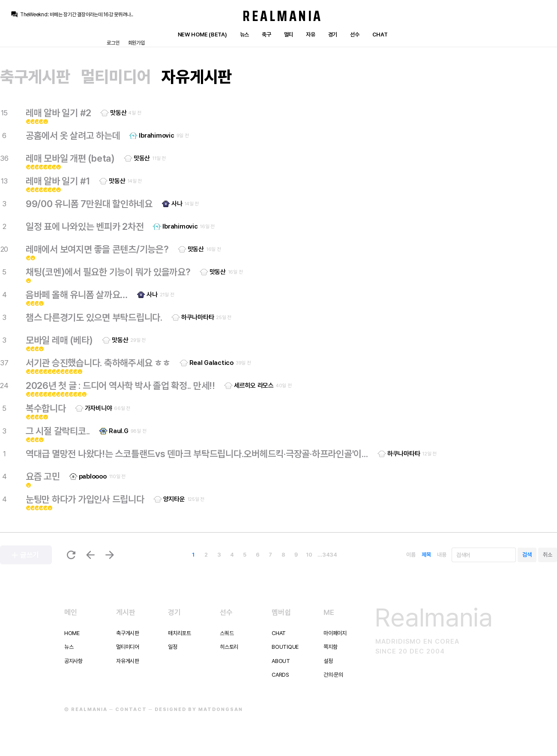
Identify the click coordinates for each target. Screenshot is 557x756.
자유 (310, 35)
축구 (266, 35)
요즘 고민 (43, 476)
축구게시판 (35, 77)
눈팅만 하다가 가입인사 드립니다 (85, 499)
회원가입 (136, 43)
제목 (426, 555)
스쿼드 (227, 633)
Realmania (283, 16)
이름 (411, 555)
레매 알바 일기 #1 (58, 181)
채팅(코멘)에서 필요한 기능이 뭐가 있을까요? (108, 272)
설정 (328, 661)
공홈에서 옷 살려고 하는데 (73, 136)
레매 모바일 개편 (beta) (70, 158)
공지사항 (73, 661)
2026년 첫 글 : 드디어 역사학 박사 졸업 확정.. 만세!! (120, 386)
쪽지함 (330, 647)
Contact (131, 709)
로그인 (113, 43)
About (281, 661)
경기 (333, 35)
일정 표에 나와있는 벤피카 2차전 (85, 226)
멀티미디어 (116, 77)
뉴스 (244, 35)
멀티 (289, 35)
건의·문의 (333, 675)
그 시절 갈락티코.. (58, 431)
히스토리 (229, 647)
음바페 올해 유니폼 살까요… (77, 295)
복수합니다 (46, 408)
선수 (355, 35)
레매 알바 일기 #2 (58, 113)
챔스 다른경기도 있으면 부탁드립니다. (94, 317)
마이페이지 (335, 633)
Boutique (285, 647)
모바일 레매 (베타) (59, 340)
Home (72, 633)
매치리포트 (180, 633)
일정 (172, 647)
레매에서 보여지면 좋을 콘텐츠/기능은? (97, 249)
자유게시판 (197, 77)
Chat (380, 35)
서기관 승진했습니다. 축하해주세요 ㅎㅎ (98, 363)
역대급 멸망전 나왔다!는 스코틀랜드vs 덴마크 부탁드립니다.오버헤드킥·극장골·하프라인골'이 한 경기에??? (197, 454)
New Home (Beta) (202, 35)
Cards (280, 675)
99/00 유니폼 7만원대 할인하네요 (89, 204)
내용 (442, 555)
